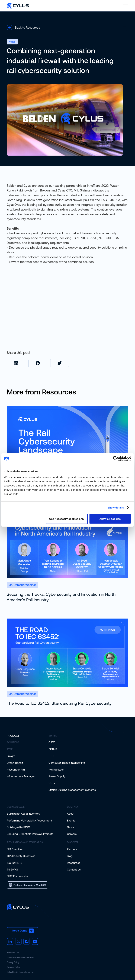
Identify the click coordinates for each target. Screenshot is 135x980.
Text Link (125, 28)
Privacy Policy (13, 962)
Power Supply (57, 776)
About (71, 814)
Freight (11, 756)
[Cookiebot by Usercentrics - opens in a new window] (116, 459)
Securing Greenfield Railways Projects (30, 834)
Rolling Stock (56, 769)
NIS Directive (15, 849)
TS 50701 (12, 869)
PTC (51, 756)
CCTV (52, 783)
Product (13, 736)
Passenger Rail (16, 769)
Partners (72, 849)
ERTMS (53, 749)
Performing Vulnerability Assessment (29, 820)
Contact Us (74, 869)
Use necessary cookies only (67, 519)
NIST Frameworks (18, 876)
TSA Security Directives (21, 856)
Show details (116, 508)
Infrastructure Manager (21, 776)
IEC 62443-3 (15, 863)
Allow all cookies (110, 519)
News (70, 827)
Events (71, 820)
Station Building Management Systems (72, 790)
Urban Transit (15, 763)
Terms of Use (13, 953)
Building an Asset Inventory (23, 814)
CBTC (52, 742)
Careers (72, 834)
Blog (70, 856)
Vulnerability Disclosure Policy (20, 958)
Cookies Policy (14, 967)
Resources (74, 863)
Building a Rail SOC (18, 827)
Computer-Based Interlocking (67, 763)
